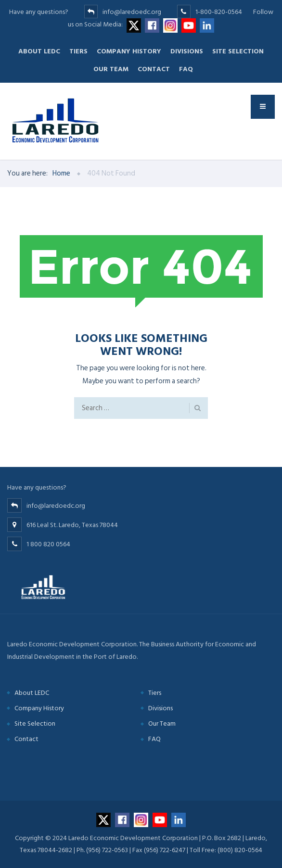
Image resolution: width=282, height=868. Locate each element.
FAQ (186, 69)
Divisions (187, 51)
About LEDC (39, 51)
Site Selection (238, 51)
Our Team (111, 69)
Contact (154, 69)
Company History (129, 51)
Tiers (78, 51)
